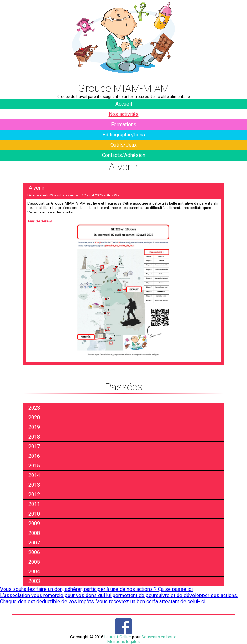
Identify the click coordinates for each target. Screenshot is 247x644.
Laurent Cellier (118, 637)
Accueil (124, 104)
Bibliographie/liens (124, 135)
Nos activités (124, 114)
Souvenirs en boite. (159, 637)
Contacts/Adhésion (124, 155)
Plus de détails (40, 221)
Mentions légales (123, 642)
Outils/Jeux (123, 145)
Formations (124, 124)
